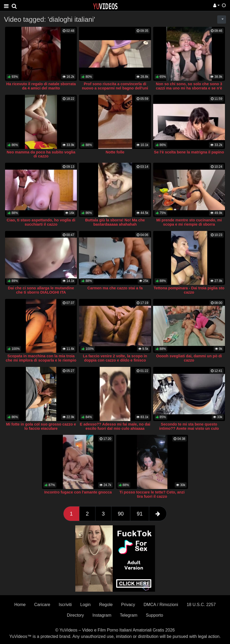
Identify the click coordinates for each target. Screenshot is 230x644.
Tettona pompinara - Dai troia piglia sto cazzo (189, 290)
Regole (106, 605)
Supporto (155, 615)
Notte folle (115, 152)
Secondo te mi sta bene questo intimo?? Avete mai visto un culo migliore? (189, 428)
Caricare (42, 605)
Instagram (102, 615)
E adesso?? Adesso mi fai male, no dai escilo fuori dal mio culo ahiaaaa (115, 426)
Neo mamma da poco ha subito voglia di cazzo (41, 154)
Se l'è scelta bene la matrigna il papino (189, 152)
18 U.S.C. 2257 (201, 605)
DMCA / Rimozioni (161, 605)
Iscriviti (65, 605)
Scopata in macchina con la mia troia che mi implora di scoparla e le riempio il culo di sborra (41, 360)
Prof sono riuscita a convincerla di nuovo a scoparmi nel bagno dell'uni (115, 86)
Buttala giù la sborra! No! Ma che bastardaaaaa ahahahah (115, 222)
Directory (76, 615)
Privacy (128, 605)
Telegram (129, 615)
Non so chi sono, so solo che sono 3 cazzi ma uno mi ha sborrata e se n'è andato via (189, 88)
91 (140, 514)
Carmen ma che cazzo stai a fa (115, 288)
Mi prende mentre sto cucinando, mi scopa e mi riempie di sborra (189, 222)
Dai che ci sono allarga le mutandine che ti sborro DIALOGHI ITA (41, 290)
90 (121, 514)
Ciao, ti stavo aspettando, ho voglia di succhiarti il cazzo (41, 222)
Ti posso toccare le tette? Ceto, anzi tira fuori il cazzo (152, 494)
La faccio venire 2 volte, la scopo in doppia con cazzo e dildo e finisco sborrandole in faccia (115, 360)
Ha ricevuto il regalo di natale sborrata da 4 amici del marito (41, 86)
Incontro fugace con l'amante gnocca (78, 492)
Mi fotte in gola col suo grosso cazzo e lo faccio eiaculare (41, 426)
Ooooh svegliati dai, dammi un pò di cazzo (189, 358)
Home (20, 605)
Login (85, 605)
